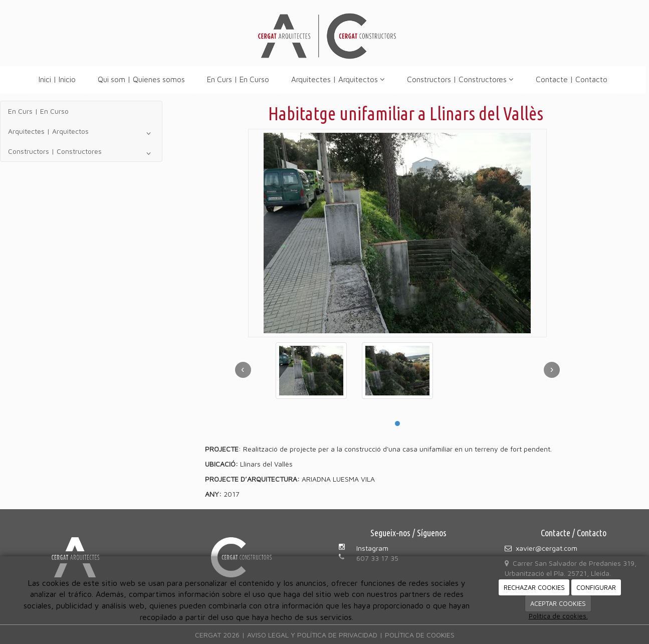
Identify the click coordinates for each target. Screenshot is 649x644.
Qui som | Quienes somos (141, 79)
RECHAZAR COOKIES (534, 587)
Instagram (372, 548)
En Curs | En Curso (238, 79)
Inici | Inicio (57, 79)
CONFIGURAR (596, 587)
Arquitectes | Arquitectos (338, 79)
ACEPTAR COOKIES (558, 603)
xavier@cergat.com (547, 548)
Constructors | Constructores (460, 79)
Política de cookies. (558, 616)
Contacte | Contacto (572, 79)
